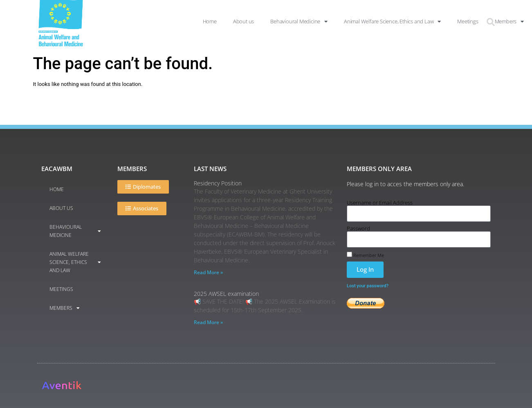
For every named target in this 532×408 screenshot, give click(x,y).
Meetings (61, 289)
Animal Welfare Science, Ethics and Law (75, 262)
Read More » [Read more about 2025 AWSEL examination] (208, 322)
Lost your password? (368, 286)
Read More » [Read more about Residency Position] (208, 272)
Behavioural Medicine (75, 231)
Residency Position (218, 183)
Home (57, 189)
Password (358, 229)
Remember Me (365, 255)
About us (61, 208)
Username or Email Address (380, 203)
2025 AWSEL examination (226, 294)
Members (65, 308)
